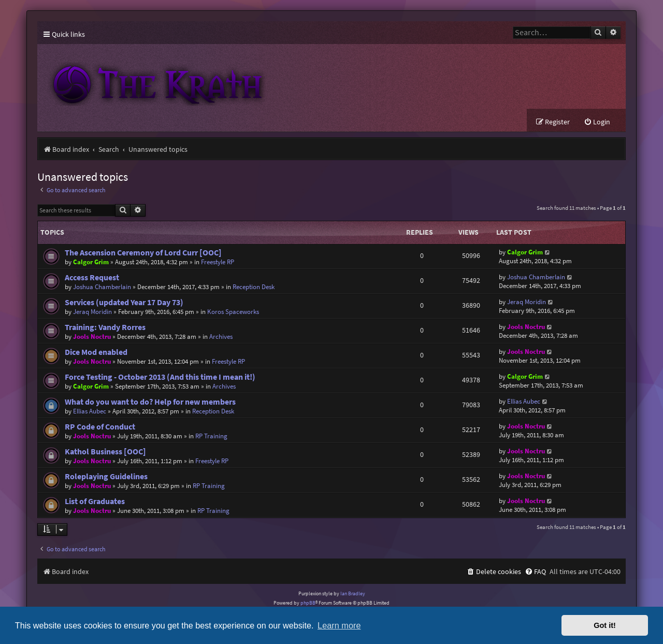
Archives (221, 337)
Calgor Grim (91, 262)
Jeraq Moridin (92, 312)
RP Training (211, 436)
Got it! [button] (605, 625)
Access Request (92, 277)
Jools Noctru (92, 337)
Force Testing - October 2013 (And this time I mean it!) (160, 377)
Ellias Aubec (90, 411)
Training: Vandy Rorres (105, 327)
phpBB (308, 603)
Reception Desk (254, 287)
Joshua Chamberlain (102, 287)
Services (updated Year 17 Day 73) (124, 302)
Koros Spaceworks (233, 312)
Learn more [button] (339, 625)
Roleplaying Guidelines (106, 476)
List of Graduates (95, 501)
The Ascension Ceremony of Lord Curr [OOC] (143, 253)
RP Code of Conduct (100, 427)
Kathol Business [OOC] (105, 452)
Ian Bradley (353, 593)
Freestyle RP (218, 262)
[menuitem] (597, 122)
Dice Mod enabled (96, 352)
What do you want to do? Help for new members (150, 402)
